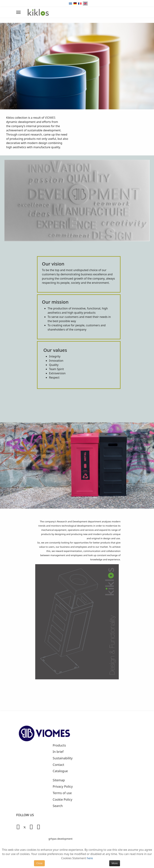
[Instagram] (38, 827)
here (90, 858)
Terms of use (62, 793)
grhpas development (60, 839)
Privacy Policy (63, 787)
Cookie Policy (62, 800)
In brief (58, 752)
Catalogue (60, 771)
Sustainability (63, 758)
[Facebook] (18, 827)
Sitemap (59, 780)
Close (39, 863)
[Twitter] (25, 827)
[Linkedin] (31, 827)
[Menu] (18, 12)
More (115, 863)
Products (59, 745)
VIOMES (50, 118)
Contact (58, 765)
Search (58, 806)
